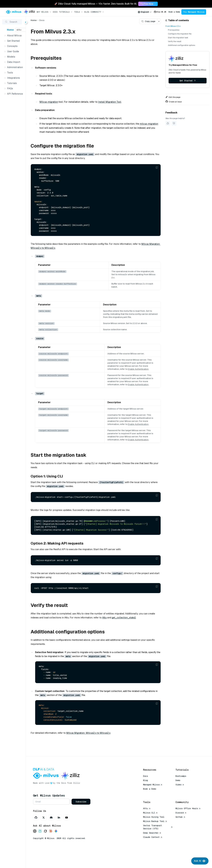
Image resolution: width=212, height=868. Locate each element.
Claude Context (153, 854)
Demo (178, 797)
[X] (59, 834)
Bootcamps (181, 793)
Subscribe (97, 818)
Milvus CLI (150, 829)
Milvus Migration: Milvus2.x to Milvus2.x (68, 248)
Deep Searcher (152, 849)
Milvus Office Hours (188, 825)
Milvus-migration (64, 102)
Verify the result (175, 41)
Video (180, 801)
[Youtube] (82, 834)
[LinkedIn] (75, 834)
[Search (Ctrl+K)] (21, 22)
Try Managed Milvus (194, 12)
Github (180, 833)
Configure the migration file (180, 34)
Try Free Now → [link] (148, 4)
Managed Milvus (153, 801)
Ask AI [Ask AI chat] (200, 861)
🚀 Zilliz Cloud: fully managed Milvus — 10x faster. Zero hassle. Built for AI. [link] (96, 4)
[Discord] (67, 834)
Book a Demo (174, 12)
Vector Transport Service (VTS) (158, 844)
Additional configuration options (182, 45)
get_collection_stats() (58, 634)
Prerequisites (174, 30)
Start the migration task (178, 38)
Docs (55, 12)
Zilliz (92, 799)
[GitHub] (52, 834)
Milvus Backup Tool (155, 838)
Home (10, 30)
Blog (87, 12)
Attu (132, 630)
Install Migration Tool (125, 102)
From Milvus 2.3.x (173, 26)
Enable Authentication (126, 372)
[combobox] (145, 12)
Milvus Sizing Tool (154, 833)
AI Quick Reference (154, 810)
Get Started (188, 81)
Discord (181, 829)
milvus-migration (64, 128)
